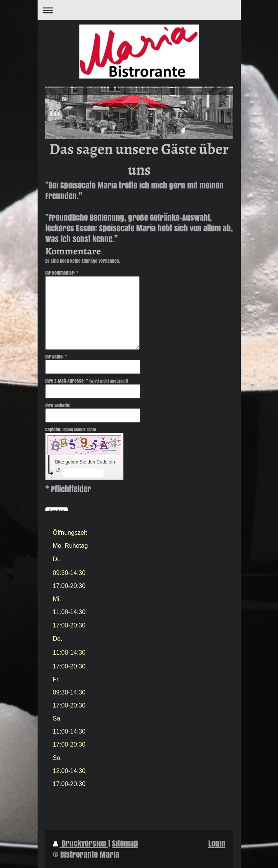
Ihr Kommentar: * (62, 273)
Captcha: (71, 430)
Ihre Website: (58, 405)
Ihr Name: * (56, 357)
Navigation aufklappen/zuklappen (139, 10)
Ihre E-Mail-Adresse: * (87, 381)
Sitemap (125, 843)
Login (217, 843)
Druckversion (81, 843)
